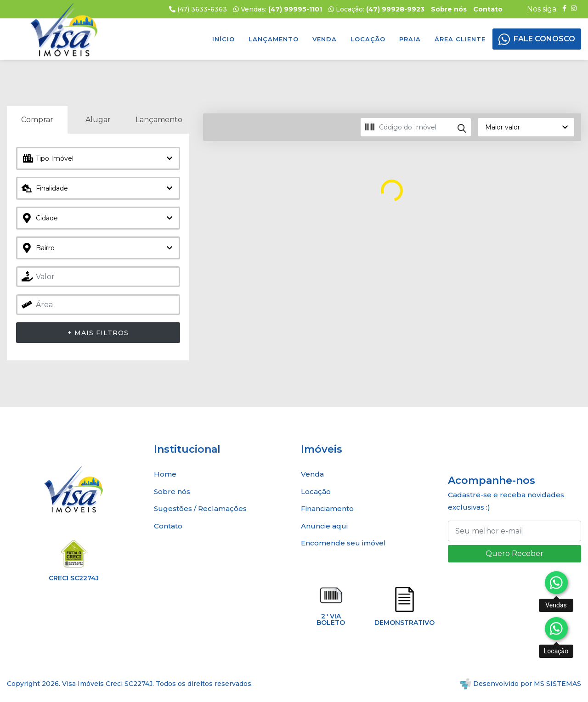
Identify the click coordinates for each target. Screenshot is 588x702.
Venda (325, 39)
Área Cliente (460, 39)
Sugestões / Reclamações (200, 508)
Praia (410, 39)
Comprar (37, 120)
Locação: (376, 9)
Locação (368, 39)
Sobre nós (172, 491)
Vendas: (278, 9)
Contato (168, 526)
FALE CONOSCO (544, 39)
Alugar (98, 120)
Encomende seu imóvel (343, 543)
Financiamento (327, 508)
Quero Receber (514, 553)
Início (223, 39)
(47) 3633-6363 (198, 9)
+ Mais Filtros (98, 333)
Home (165, 474)
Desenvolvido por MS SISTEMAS (520, 684)
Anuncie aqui (324, 526)
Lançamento (274, 39)
